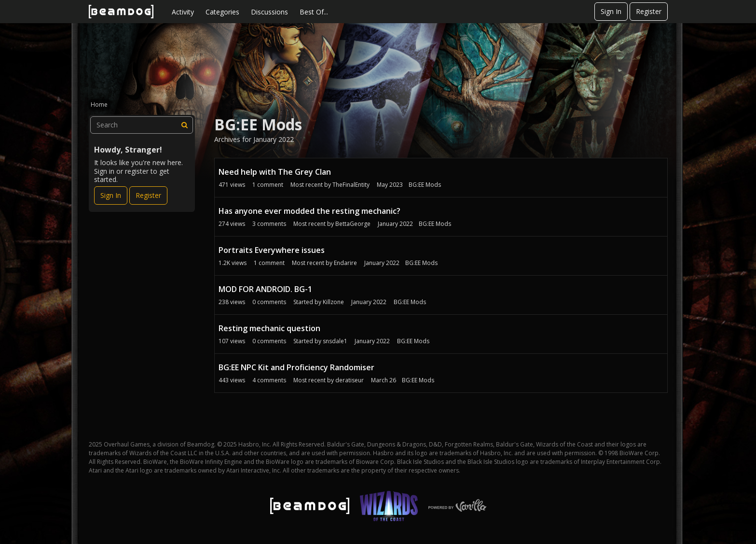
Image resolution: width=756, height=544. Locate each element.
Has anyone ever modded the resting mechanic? (309, 211)
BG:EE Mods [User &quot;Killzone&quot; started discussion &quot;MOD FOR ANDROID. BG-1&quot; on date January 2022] (410, 302)
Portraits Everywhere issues (272, 250)
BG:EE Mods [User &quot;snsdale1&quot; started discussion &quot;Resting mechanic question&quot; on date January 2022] (413, 341)
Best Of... (314, 12)
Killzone (333, 302)
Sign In (611, 11)
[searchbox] (142, 125)
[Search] (184, 125)
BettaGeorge (353, 224)
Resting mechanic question (269, 328)
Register (649, 11)
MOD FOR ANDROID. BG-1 (265, 289)
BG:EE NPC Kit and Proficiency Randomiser (296, 367)
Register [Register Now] (148, 195)
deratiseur (350, 380)
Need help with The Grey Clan (275, 172)
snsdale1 (335, 341)
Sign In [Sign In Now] (111, 195)
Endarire (345, 263)
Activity (183, 12)
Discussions (269, 12)
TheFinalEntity (351, 185)
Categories (222, 12)
